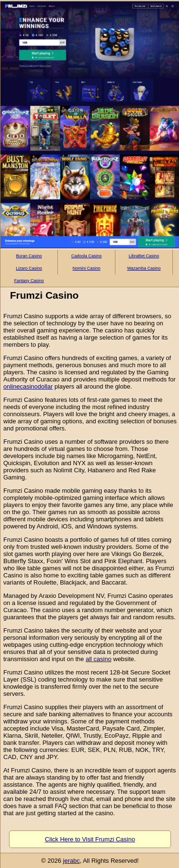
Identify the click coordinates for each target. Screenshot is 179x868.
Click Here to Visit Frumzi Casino (90, 839)
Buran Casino (29, 256)
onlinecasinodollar (28, 386)
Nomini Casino (87, 268)
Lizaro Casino (29, 268)
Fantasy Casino (29, 281)
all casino (98, 659)
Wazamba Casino (144, 268)
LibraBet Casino (144, 256)
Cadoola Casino (86, 256)
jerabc (71, 861)
